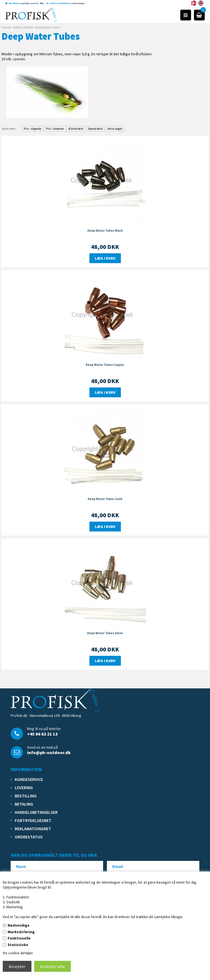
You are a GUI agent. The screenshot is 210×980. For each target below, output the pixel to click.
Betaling (24, 804)
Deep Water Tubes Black (105, 230)
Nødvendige (19, 925)
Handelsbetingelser (36, 812)
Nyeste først (95, 129)
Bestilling (26, 796)
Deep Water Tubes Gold (105, 499)
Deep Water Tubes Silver (105, 633)
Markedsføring (21, 932)
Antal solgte (115, 129)
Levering (24, 788)
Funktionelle (19, 938)
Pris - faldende (55, 129)
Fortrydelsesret (33, 820)
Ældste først (76, 129)
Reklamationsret (33, 829)
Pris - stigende (33, 129)
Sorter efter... (9, 129)
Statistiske (18, 945)
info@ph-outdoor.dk (49, 752)
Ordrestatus (29, 837)
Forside (6, 27)
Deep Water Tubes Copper (105, 365)
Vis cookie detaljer (18, 953)
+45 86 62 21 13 (42, 734)
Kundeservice (29, 779)
